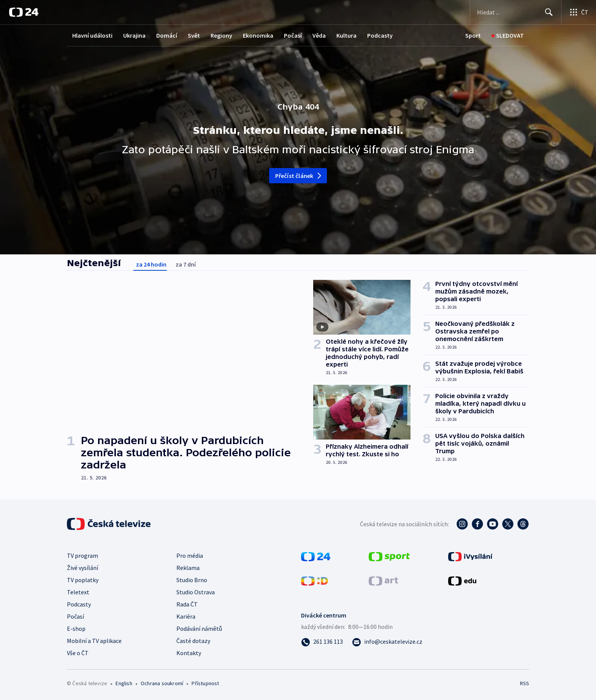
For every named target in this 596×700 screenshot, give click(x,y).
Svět (194, 35)
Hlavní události (92, 35)
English (124, 683)
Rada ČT (187, 604)
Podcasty (380, 35)
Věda (319, 35)
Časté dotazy (193, 641)
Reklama (188, 568)
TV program (82, 556)
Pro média (190, 556)
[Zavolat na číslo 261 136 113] (322, 641)
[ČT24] (24, 12)
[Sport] (473, 36)
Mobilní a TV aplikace (94, 641)
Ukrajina (134, 35)
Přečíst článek (299, 176)
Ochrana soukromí (162, 683)
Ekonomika (258, 35)
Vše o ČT (78, 653)
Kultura (346, 35)
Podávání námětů (199, 629)
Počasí (293, 35)
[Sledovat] (508, 36)
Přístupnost (205, 683)
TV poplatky (83, 580)
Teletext (78, 592)
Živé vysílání (82, 568)
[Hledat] (549, 12)
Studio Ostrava (196, 592)
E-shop (76, 629)
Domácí (167, 35)
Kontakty (189, 653)
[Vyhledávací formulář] (516, 12)
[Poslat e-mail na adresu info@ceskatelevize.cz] (387, 641)
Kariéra (186, 616)
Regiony (221, 35)
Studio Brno (192, 580)
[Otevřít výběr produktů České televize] (579, 12)
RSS (525, 683)
